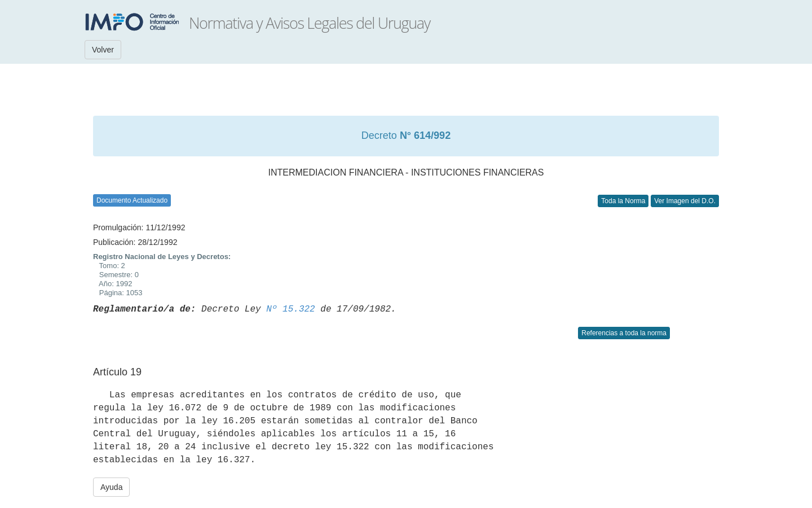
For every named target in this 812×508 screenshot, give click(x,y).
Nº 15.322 (290, 309)
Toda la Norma (623, 201)
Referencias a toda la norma (624, 333)
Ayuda (111, 487)
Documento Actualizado (132, 200)
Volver (103, 50)
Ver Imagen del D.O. (685, 201)
